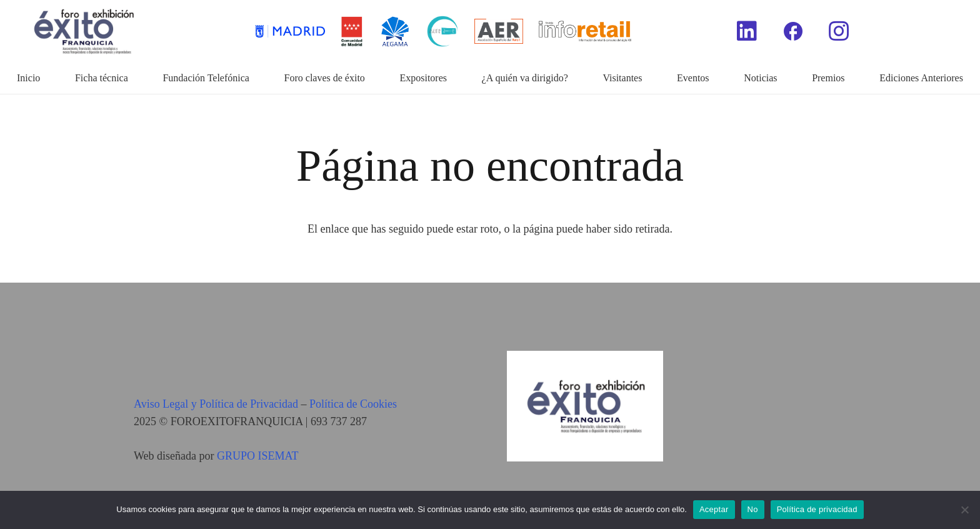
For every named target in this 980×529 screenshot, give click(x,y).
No (753, 509)
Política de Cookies (353, 404)
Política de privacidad (817, 509)
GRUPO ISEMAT (258, 456)
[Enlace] (585, 31)
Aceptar (714, 509)
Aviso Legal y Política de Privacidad (216, 404)
